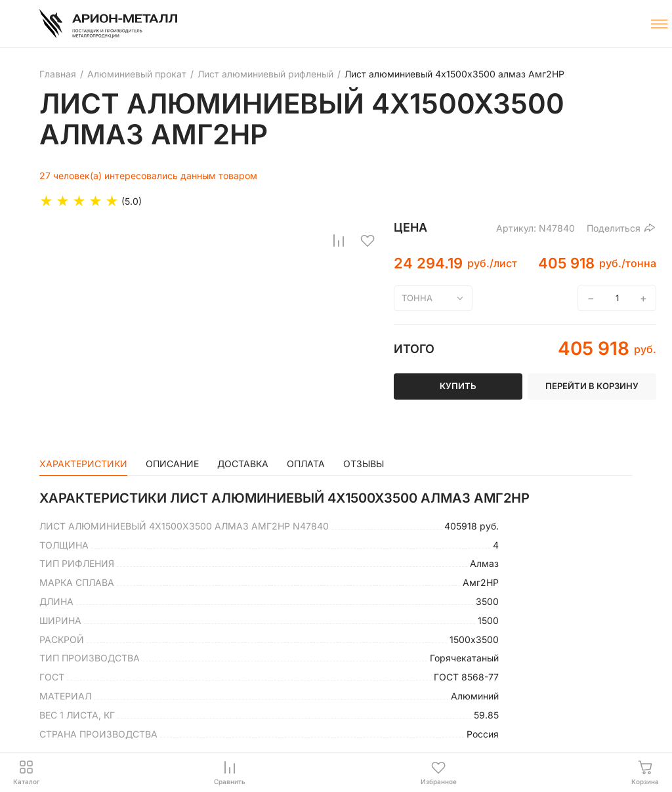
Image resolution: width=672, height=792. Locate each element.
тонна (417, 298)
